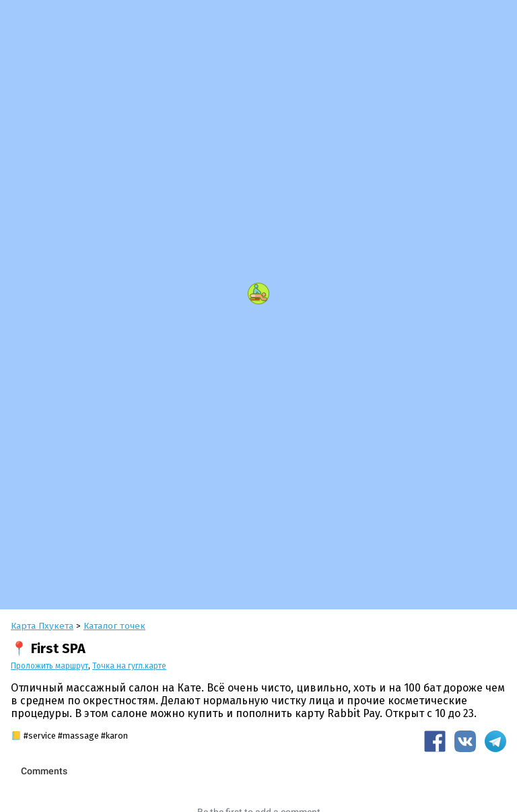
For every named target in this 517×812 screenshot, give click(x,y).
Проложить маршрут (49, 666)
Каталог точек (114, 626)
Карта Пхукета (42, 626)
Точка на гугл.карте (129, 666)
